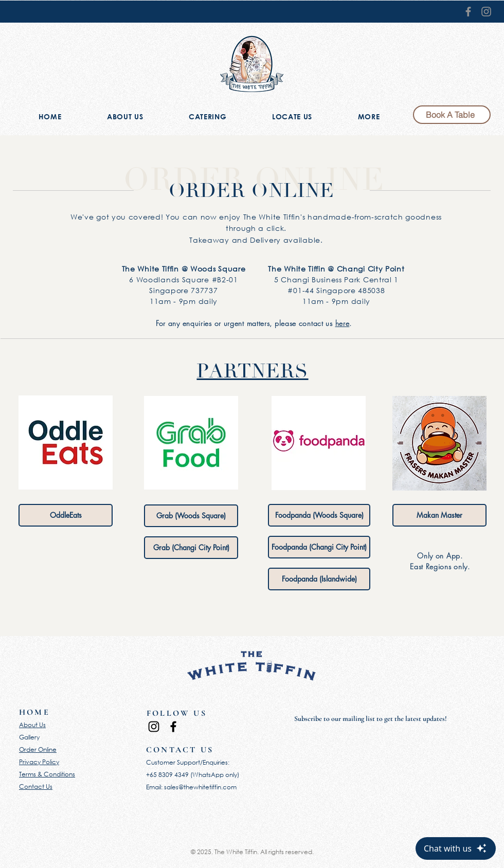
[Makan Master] (439, 515)
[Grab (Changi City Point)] (191, 548)
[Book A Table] (452, 115)
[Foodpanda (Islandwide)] (319, 579)
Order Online (38, 749)
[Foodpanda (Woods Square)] (319, 515)
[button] (369, 117)
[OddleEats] (66, 515)
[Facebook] (468, 12)
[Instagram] (486, 12)
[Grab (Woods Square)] (191, 516)
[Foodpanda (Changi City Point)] (319, 547)
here (343, 323)
